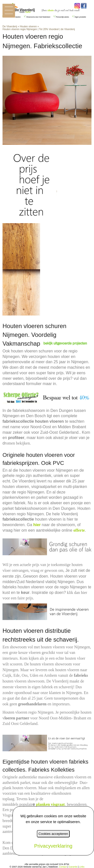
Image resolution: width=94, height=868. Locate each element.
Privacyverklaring (53, 846)
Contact (63, 867)
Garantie (73, 867)
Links (82, 867)
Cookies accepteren (53, 834)
